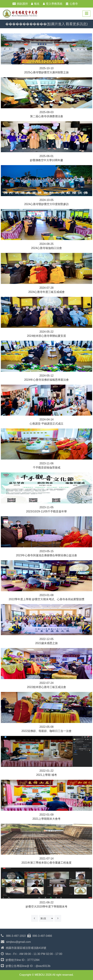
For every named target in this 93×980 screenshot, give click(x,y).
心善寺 (74, 4)
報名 (37, 4)
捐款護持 (22, 4)
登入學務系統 (54, 4)
